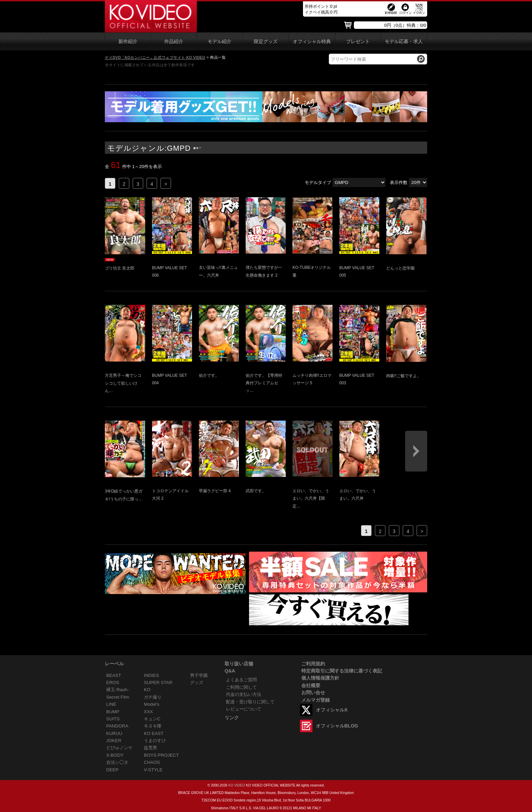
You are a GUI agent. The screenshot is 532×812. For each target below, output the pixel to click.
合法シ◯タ (117, 762)
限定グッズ (266, 42)
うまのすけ (155, 741)
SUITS (113, 719)
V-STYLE (153, 770)
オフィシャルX (332, 710)
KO (147, 690)
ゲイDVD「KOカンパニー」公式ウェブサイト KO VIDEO (155, 57)
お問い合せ (313, 693)
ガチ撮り (153, 697)
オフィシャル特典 (312, 42)
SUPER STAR (158, 682)
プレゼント (358, 42)
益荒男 (150, 748)
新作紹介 (128, 42)
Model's (152, 704)
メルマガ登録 (316, 700)
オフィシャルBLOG (337, 726)
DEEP (112, 770)
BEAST (114, 675)
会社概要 (311, 685)
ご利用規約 (313, 664)
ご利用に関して (241, 687)
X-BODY (115, 755)
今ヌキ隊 (153, 726)
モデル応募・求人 (404, 42)
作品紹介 (174, 42)
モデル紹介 (220, 42)
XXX (148, 712)
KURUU (114, 733)
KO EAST (154, 733)
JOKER (114, 741)
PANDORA (117, 726)
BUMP (113, 712)
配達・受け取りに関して (250, 702)
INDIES (151, 675)
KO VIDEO (237, 785)
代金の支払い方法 (244, 694)
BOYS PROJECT (161, 755)
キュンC (152, 719)
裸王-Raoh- (118, 690)
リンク (232, 718)
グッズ (197, 682)
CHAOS (152, 762)
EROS (113, 682)
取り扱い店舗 (239, 664)
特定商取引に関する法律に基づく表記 (342, 671)
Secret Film (118, 697)
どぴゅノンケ (119, 748)
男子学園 (199, 675)
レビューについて (244, 709)
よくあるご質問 (241, 680)
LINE (111, 704)
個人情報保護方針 (320, 678)
